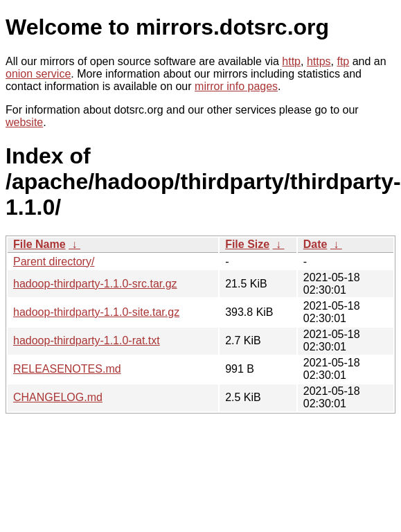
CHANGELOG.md (58, 397)
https (319, 61)
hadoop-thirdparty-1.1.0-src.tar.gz (95, 284)
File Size (247, 244)
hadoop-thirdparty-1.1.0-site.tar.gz (96, 312)
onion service (38, 74)
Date (315, 244)
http (291, 61)
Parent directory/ (54, 261)
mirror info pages (236, 86)
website (24, 122)
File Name (39, 244)
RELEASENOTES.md (67, 369)
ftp (343, 61)
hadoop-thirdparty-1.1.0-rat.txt (87, 340)
